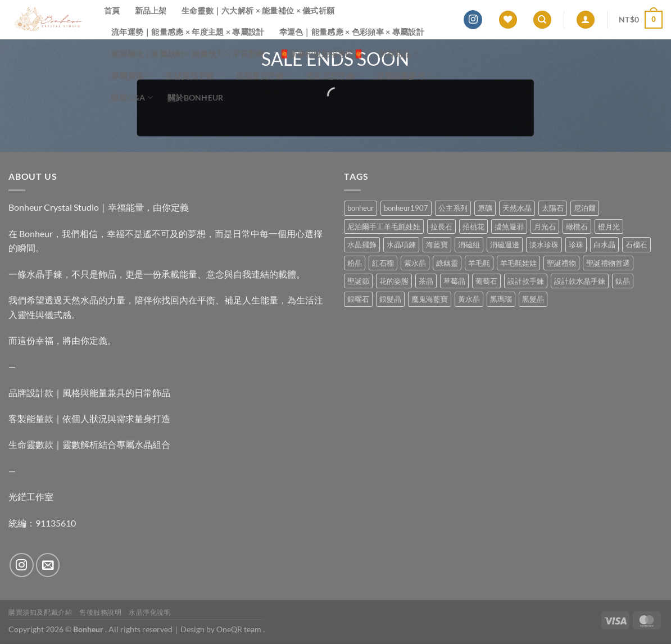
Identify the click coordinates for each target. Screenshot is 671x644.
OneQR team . (241, 629)
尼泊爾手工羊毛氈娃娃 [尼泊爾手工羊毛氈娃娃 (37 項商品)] (384, 226)
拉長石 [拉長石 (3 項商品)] (441, 226)
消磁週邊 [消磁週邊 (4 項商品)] (505, 244)
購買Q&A (132, 97)
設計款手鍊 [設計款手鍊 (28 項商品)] (526, 281)
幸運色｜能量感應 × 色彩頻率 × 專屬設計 (352, 32)
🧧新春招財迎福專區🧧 (322, 54)
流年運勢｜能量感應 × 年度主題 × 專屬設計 (188, 32)
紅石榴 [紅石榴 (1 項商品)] (383, 263)
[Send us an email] (48, 565)
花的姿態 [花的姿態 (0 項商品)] (394, 281)
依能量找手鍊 (264, 76)
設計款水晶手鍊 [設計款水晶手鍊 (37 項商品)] (580, 281)
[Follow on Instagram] (473, 20)
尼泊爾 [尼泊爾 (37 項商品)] (585, 208)
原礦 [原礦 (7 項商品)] (485, 208)
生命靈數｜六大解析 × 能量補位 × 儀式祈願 (258, 10)
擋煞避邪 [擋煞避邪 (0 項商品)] (509, 226)
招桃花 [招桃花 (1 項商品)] (473, 226)
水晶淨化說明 (150, 612)
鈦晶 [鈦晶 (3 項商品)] (623, 281)
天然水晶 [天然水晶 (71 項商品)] (517, 208)
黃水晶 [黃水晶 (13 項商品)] (469, 299)
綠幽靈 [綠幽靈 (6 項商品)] (447, 263)
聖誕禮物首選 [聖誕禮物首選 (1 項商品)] (608, 263)
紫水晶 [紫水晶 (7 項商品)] (415, 263)
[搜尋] (542, 20)
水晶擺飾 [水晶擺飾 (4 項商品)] (362, 244)
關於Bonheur (196, 97)
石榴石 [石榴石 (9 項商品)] (636, 244)
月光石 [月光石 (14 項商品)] (545, 226)
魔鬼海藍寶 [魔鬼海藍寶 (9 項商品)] (430, 299)
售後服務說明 (101, 612)
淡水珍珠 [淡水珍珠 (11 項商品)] (544, 244)
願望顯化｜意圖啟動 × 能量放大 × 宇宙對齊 (188, 54)
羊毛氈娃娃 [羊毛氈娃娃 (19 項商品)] (518, 263)
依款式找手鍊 (334, 76)
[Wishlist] (508, 20)
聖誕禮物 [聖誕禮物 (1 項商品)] (561, 263)
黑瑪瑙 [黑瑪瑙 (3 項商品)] (501, 299)
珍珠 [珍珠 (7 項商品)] (576, 244)
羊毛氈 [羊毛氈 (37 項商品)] (479, 263)
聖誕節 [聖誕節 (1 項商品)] (358, 281)
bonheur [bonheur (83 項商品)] (361, 208)
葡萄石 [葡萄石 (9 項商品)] (486, 281)
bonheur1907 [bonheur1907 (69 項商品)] (406, 208)
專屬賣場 (131, 76)
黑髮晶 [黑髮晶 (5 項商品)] (533, 299)
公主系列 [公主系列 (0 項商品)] (453, 208)
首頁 (112, 10)
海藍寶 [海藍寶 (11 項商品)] (437, 244)
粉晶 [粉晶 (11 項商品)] (355, 263)
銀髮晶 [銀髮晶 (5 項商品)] (390, 299)
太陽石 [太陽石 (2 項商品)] (553, 208)
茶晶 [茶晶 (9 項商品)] (426, 281)
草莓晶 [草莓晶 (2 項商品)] (454, 281)
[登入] (586, 20)
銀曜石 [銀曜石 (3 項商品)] (358, 299)
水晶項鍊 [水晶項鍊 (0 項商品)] (401, 244)
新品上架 (151, 10)
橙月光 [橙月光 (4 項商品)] (609, 226)
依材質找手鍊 (194, 76)
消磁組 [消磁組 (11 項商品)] (469, 244)
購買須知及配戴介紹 (40, 612)
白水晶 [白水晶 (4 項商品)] (604, 244)
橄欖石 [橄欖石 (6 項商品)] (577, 226)
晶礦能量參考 (404, 76)
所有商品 (399, 54)
